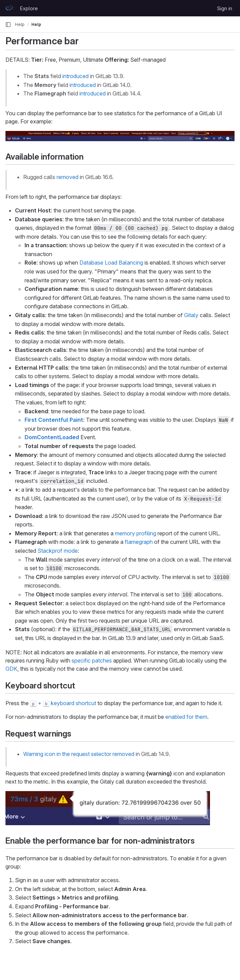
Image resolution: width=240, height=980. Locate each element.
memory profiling (136, 533)
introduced (76, 76)
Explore (29, 8)
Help (20, 24)
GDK (11, 669)
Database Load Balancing (111, 263)
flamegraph (139, 542)
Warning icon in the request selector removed (79, 754)
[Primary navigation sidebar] (8, 25)
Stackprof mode (58, 551)
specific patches (92, 660)
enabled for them (186, 717)
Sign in (225, 8)
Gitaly (191, 315)
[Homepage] (9, 8)
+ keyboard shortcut (63, 703)
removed (67, 177)
